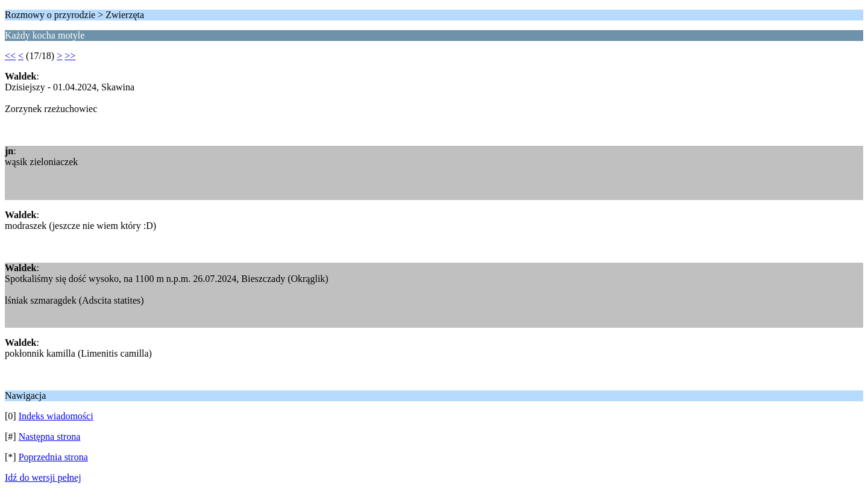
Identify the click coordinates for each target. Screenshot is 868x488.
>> (70, 56)
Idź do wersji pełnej (43, 477)
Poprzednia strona (53, 457)
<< (10, 56)
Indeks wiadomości (56, 416)
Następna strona (50, 436)
